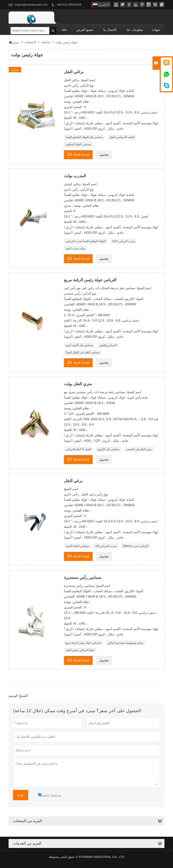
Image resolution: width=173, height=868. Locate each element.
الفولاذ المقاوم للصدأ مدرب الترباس (86, 241)
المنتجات (30, 42)
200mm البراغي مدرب (135, 546)
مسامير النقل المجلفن (78, 144)
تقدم (21, 795)
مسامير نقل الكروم (108, 449)
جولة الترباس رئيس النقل (80, 650)
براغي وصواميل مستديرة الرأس (125, 643)
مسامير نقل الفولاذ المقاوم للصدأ (84, 137)
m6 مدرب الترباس (106, 546)
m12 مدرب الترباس (124, 241)
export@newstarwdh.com (31, 5)
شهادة (156, 30)
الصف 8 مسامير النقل (122, 137)
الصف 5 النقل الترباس (78, 449)
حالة (64, 30)
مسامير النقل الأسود (77, 546)
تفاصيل (104, 155)
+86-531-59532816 (69, 5)
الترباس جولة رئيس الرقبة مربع (83, 643)
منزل (14, 42)
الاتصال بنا (110, 30)
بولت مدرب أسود (75, 248)
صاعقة (46, 42)
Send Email (78, 154)
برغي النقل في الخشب (139, 449)
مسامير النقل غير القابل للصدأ (83, 352)
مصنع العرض (85, 30)
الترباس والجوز (108, 345)
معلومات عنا (135, 30)
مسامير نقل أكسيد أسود (79, 345)
